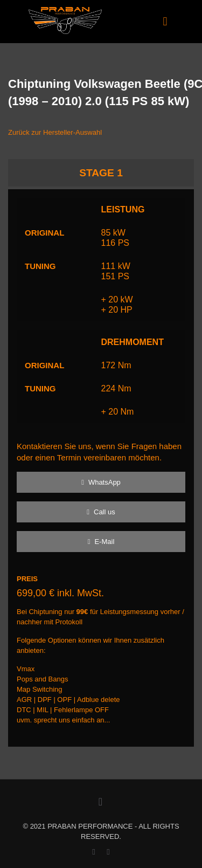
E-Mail (101, 542)
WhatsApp (101, 482)
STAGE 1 (101, 173)
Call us (101, 512)
